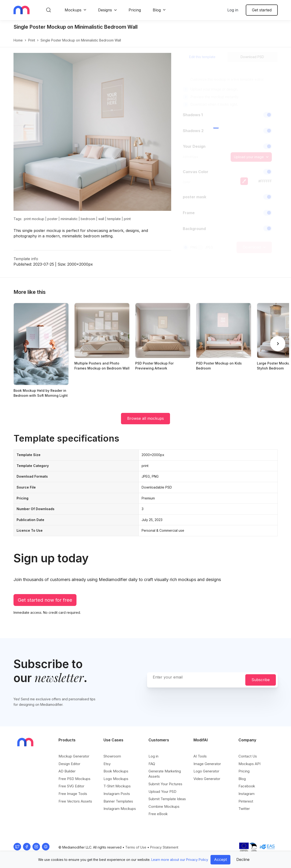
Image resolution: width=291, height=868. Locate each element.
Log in (233, 10)
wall (101, 219)
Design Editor (69, 764)
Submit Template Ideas (167, 799)
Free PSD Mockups (74, 779)
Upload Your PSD (162, 792)
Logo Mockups (116, 779)
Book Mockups (116, 771)
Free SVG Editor (71, 786)
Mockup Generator (74, 756)
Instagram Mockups (120, 809)
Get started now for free (45, 600)
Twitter (244, 809)
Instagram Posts (117, 794)
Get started (262, 10)
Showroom (112, 756)
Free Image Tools (73, 794)
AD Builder (67, 771)
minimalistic (69, 219)
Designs (105, 10)
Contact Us (248, 756)
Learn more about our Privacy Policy (180, 860)
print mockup (34, 219)
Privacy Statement (164, 847)
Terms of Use (136, 847)
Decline (243, 859)
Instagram (246, 794)
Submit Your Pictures (165, 784)
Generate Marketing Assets (165, 774)
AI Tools (200, 756)
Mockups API (249, 764)
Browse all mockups (145, 418)
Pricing (135, 10)
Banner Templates (118, 801)
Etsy (107, 764)
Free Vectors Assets (75, 801)
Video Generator (207, 779)
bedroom (88, 219)
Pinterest (246, 801)
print (32, 40)
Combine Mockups (164, 806)
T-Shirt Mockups (117, 786)
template (114, 219)
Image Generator (207, 764)
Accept (220, 859)
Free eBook (158, 814)
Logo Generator (206, 771)
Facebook (247, 786)
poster (52, 219)
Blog (157, 10)
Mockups (73, 10)
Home (18, 40)
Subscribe (261, 680)
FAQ (152, 764)
